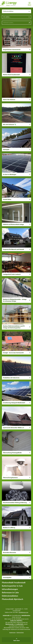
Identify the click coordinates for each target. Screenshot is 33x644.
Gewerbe (13, 5)
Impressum (12, 632)
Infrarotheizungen (10, 589)
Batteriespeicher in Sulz (12, 586)
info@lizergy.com (23, 612)
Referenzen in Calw (10, 592)
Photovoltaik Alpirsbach (12, 599)
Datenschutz (20, 632)
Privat (8, 5)
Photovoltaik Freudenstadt (14, 582)
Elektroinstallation (10, 596)
